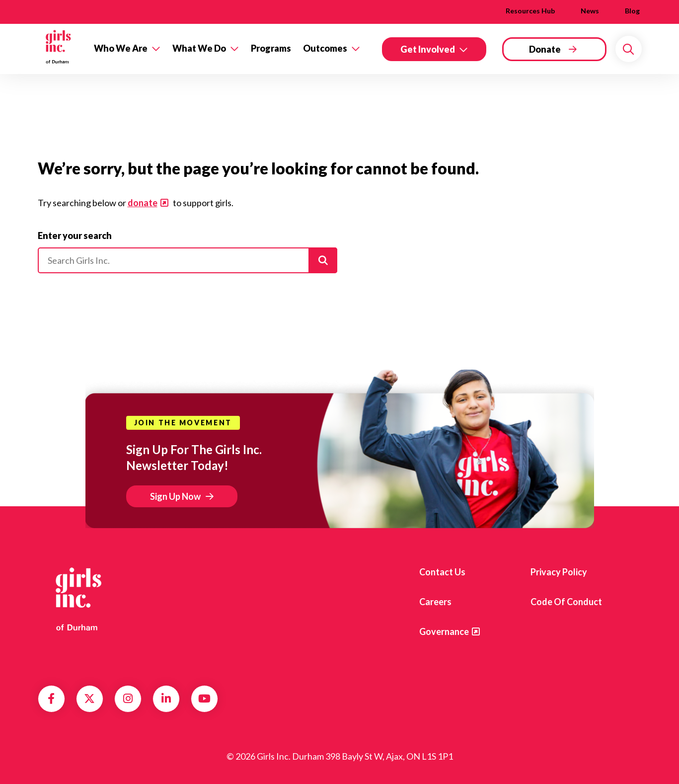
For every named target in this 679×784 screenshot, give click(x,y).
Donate (545, 49)
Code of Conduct (566, 602)
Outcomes (325, 48)
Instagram (128, 699)
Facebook (51, 699)
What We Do (199, 48)
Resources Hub (530, 11)
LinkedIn (166, 699)
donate (143, 203)
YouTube (204, 699)
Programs (271, 48)
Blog (632, 11)
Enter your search (75, 235)
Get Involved (428, 49)
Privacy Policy (559, 572)
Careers (435, 602)
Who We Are (121, 48)
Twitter (89, 699)
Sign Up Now (175, 496)
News (590, 11)
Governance (444, 631)
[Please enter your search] (188, 260)
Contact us (442, 572)
